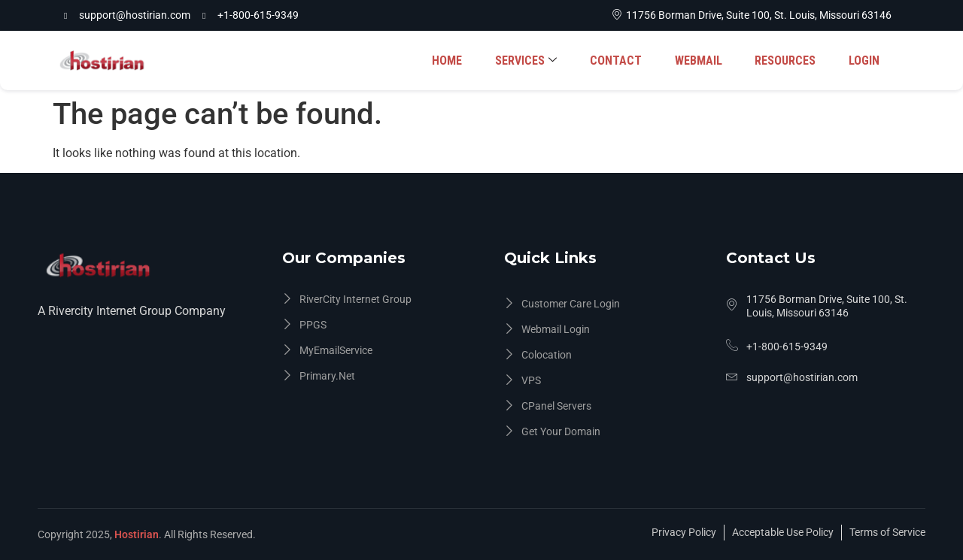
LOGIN (865, 61)
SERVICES (537, 61)
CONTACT (625, 61)
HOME (461, 61)
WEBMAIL (705, 61)
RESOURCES (789, 61)
